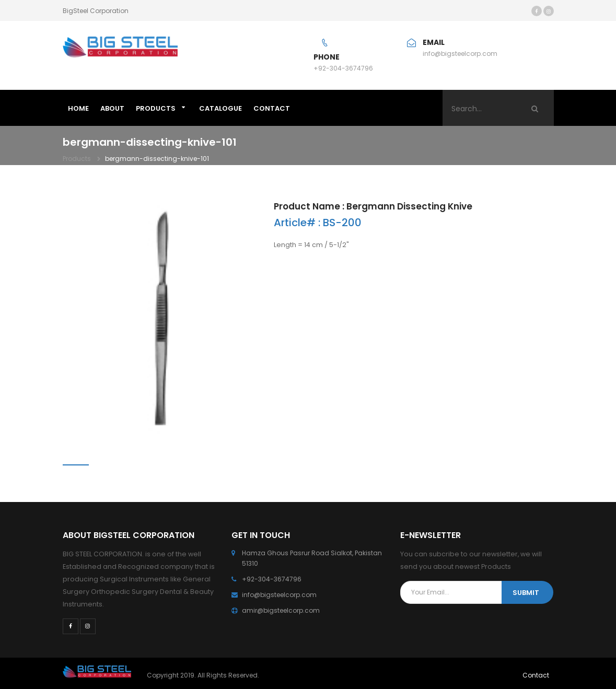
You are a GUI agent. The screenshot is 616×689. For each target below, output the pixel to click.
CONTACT (272, 108)
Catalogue (220, 108)
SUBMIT (526, 593)
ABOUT (112, 108)
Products (156, 108)
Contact (536, 675)
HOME (78, 108)
